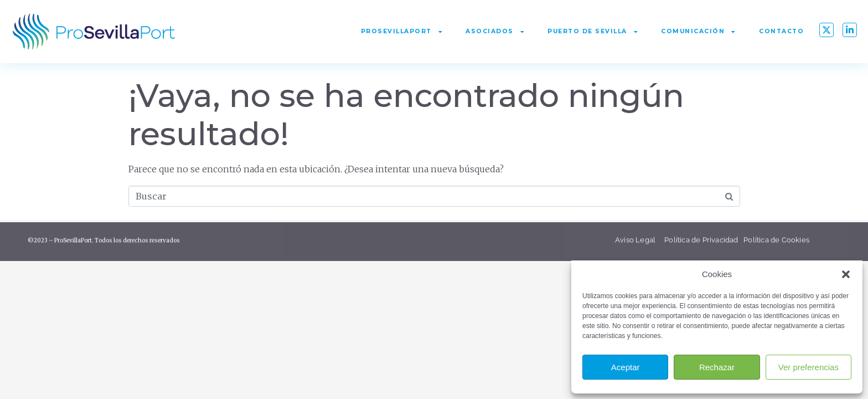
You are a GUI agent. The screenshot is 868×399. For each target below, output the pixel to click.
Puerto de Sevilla (593, 32)
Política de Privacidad (701, 243)
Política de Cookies (776, 243)
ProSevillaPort (402, 32)
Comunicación (699, 32)
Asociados (495, 32)
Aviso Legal (636, 243)
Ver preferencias (808, 367)
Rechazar (717, 367)
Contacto (781, 31)
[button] (846, 274)
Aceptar (626, 367)
